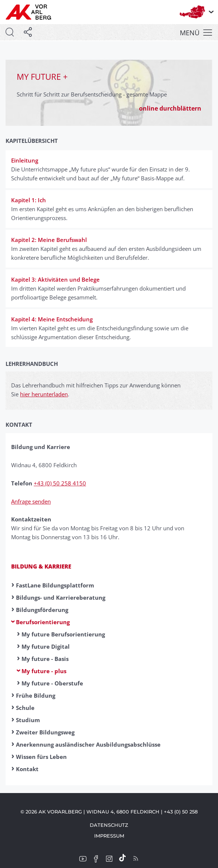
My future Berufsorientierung (63, 634)
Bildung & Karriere (41, 566)
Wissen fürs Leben (41, 757)
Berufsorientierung (43, 622)
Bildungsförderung (42, 610)
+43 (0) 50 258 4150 (60, 483)
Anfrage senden (31, 501)
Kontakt (27, 769)
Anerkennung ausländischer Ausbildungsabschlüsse (88, 744)
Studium (28, 720)
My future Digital (46, 646)
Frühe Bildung (36, 695)
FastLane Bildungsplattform (55, 585)
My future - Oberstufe (52, 683)
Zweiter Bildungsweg (45, 732)
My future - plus (44, 671)
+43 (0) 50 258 (181, 812)
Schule (25, 708)
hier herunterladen (44, 394)
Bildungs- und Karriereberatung (61, 597)
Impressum (109, 836)
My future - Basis (45, 659)
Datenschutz (109, 825)
